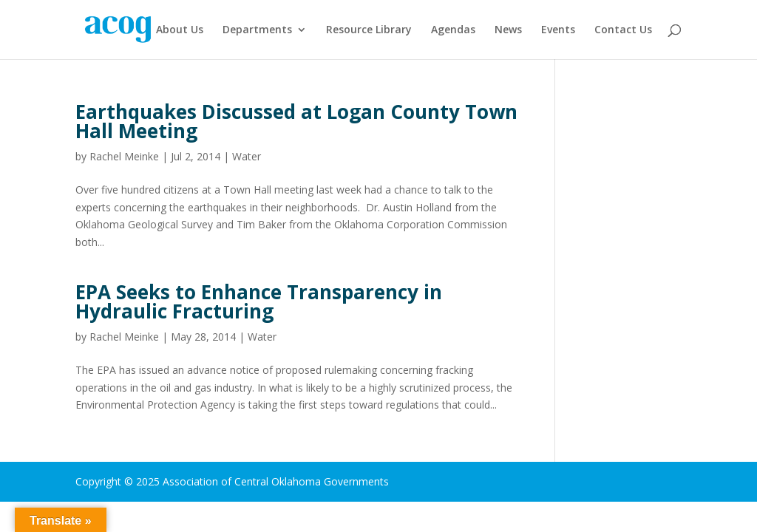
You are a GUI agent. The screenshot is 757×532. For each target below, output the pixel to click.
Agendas (453, 30)
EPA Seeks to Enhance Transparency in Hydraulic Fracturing (259, 301)
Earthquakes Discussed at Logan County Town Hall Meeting (296, 121)
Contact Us (623, 30)
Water (247, 156)
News (508, 30)
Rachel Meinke (124, 156)
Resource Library (369, 30)
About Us (180, 30)
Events (558, 30)
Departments (257, 30)
